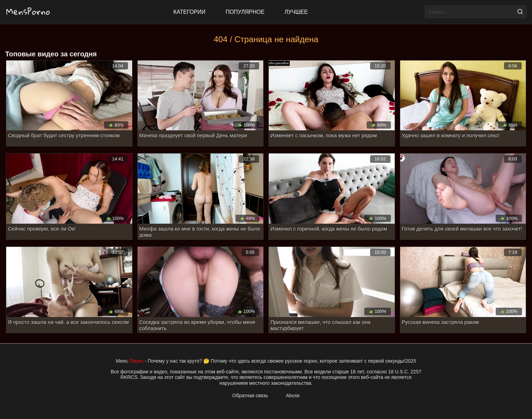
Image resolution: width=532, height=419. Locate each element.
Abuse (293, 395)
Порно (136, 361)
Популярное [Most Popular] (245, 12)
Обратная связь (250, 395)
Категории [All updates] (189, 12)
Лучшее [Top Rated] (296, 12)
